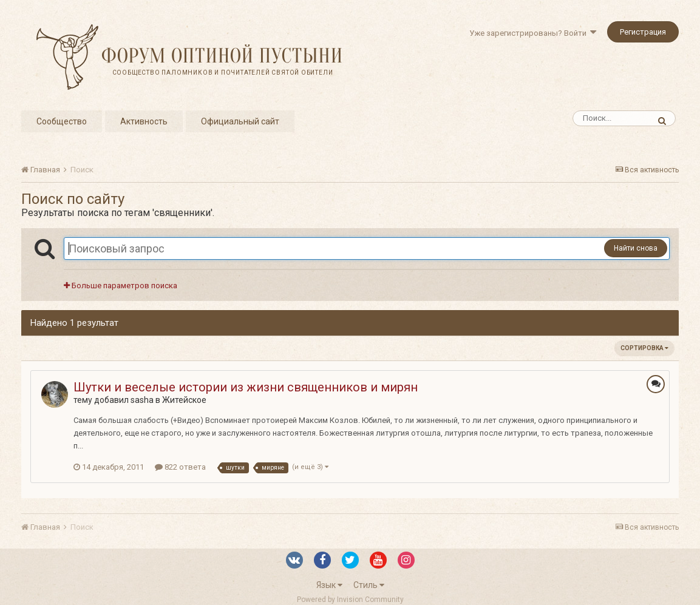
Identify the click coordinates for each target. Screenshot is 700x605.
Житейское (184, 400)
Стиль (369, 585)
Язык (329, 585)
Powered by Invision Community (350, 600)
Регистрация (643, 32)
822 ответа (180, 467)
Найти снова (636, 248)
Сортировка (644, 348)
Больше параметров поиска (121, 286)
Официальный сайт (240, 121)
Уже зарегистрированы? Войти (533, 33)
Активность (144, 121)
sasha (142, 400)
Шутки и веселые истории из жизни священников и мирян (246, 387)
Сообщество (62, 121)
